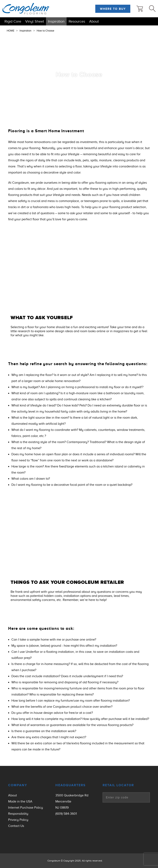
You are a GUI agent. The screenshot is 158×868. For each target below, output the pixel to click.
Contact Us (16, 826)
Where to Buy (113, 9)
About (94, 21)
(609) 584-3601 (66, 814)
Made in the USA (20, 801)
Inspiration (56, 21)
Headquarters (71, 785)
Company (18, 785)
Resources (77, 21)
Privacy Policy (18, 820)
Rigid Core (13, 21)
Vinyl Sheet (35, 21)
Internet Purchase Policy (26, 808)
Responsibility (18, 814)
